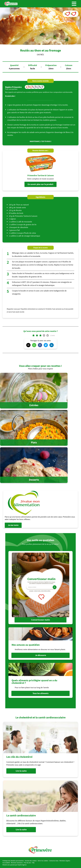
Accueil (8, 10)
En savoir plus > (10, 96)
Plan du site (27, 862)
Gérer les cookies (43, 860)
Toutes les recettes (15, 10)
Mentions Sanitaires (17, 862)
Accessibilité (6, 862)
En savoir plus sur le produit (40, 184)
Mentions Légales (65, 860)
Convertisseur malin (40, 620)
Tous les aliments (41, 693)
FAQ (33, 862)
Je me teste (13, 525)
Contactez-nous (54, 860)
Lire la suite (21, 770)
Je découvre (41, 655)
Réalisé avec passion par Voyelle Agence (15, 864)
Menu (74, 4)
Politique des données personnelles (13, 860)
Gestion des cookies (31, 860)
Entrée (23, 10)
